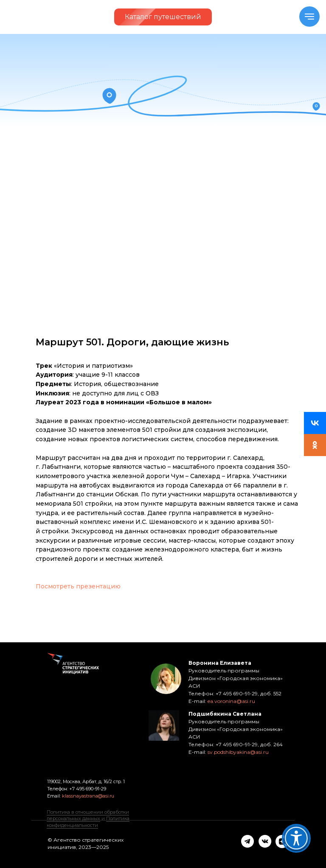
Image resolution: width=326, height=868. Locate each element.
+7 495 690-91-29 (87, 789)
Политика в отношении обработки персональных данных (88, 815)
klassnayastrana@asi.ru (88, 796)
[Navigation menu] (309, 17)
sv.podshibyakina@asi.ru (238, 752)
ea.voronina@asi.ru (231, 701)
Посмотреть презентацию (78, 586)
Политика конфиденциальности (88, 822)
